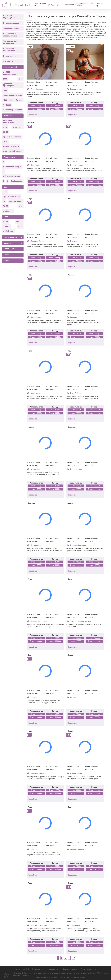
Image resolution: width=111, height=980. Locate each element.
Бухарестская (36, 545)
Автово (73, 697)
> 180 (20, 226)
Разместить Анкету (98, 5)
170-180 (7, 226)
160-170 (19, 222)
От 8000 (19, 100)
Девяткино (35, 165)
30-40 (6, 142)
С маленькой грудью (12, 167)
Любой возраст (16, 151)
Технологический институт (81, 621)
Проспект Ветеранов (39, 925)
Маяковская (36, 469)
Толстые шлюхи (16, 201)
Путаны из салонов (11, 23)
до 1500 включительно (9, 73)
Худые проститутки (12, 197)
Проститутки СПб (40, 5)
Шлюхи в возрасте (11, 146)
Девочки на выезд (11, 28)
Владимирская (76, 89)
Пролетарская (76, 469)
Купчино (74, 241)
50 (74, 958)
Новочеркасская (37, 773)
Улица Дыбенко (37, 89)
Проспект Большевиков (41, 241)
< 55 (5, 192)
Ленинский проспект (39, 621)
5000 (11, 100)
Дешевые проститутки (9, 85)
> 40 (5, 151)
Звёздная (34, 849)
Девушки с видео (82, 5)
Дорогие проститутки (13, 95)
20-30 (6, 132)
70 (4, 201)
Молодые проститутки (9, 121)
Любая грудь (17, 181)
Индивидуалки (56, 5)
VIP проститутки (10, 61)
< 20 (5, 127)
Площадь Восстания (78, 545)
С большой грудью (11, 176)
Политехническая (77, 165)
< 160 (5, 222)
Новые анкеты (10, 56)
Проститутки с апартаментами (10, 35)
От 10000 (7, 105)
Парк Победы (76, 393)
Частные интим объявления (10, 42)
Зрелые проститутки (12, 137)
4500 (5, 100)
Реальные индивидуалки (9, 17)
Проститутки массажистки (9, 50)
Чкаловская (75, 925)
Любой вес (8, 211)
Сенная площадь (77, 849)
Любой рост (8, 231)
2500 (20, 79)
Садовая (74, 317)
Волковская (35, 393)
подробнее (32, 115)
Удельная (34, 697)
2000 (5, 79)
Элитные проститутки (13, 110)
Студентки (18, 127)
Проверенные (70, 5)
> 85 (21, 206)
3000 (5, 91)
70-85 (6, 206)
